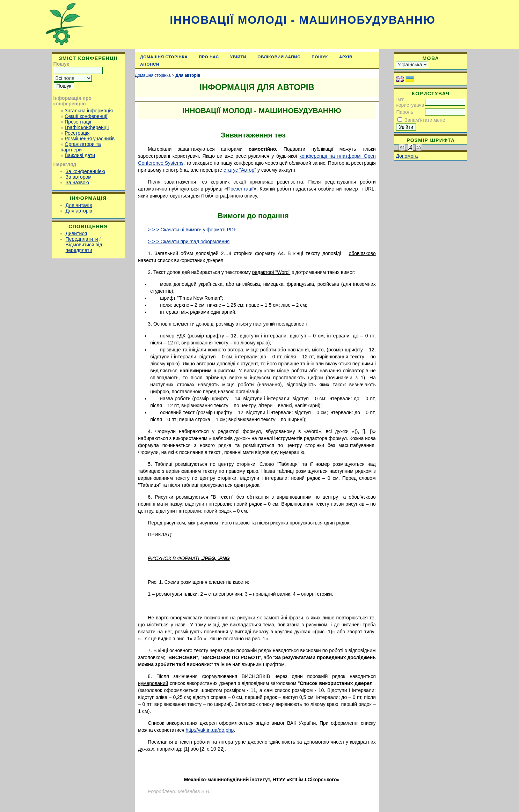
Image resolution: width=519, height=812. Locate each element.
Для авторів (79, 211)
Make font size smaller (402, 147)
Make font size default (410, 147)
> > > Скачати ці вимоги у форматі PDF (192, 230)
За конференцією (85, 171)
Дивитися (76, 233)
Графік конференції (87, 127)
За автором (79, 177)
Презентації (78, 122)
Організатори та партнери (81, 147)
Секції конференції (86, 116)
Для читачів (79, 205)
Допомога (407, 156)
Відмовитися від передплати (84, 247)
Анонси (150, 64)
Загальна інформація (89, 111)
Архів (346, 57)
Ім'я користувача (410, 102)
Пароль (405, 112)
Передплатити (82, 239)
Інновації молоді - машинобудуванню (303, 20)
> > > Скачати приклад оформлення (189, 241)
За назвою (77, 182)
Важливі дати (80, 155)
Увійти (238, 57)
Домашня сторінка (164, 57)
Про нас (209, 57)
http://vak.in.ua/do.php (210, 730)
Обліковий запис (279, 57)
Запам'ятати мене (425, 120)
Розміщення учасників (90, 139)
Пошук (320, 57)
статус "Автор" (240, 170)
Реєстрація (77, 133)
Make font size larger (419, 147)
